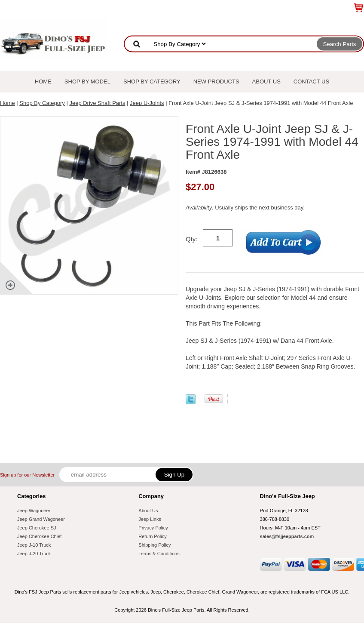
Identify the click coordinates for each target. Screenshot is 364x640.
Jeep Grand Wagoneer (41, 519)
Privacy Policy (153, 528)
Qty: (192, 239)
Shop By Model (87, 82)
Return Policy (152, 536)
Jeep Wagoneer (34, 511)
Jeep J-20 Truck (34, 554)
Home (43, 82)
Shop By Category (152, 82)
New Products (216, 82)
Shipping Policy (154, 545)
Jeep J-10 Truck (34, 545)
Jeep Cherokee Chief (39, 536)
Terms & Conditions (159, 554)
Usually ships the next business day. (245, 208)
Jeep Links (150, 519)
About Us (266, 82)
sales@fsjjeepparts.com (287, 536)
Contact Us (311, 82)
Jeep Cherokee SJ (37, 528)
